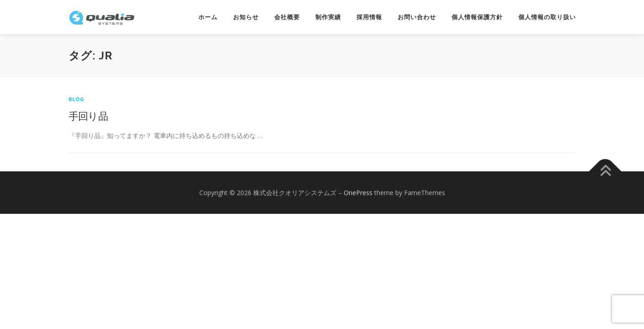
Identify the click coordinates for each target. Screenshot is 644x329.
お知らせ (246, 17)
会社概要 (287, 17)
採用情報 (369, 17)
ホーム (208, 17)
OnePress (358, 193)
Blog (77, 99)
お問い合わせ (417, 17)
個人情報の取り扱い (547, 17)
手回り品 (88, 116)
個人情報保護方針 (477, 17)
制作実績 (328, 17)
